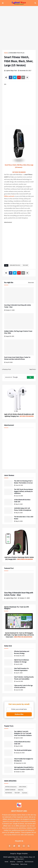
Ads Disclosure (29, 862)
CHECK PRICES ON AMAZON (25, 559)
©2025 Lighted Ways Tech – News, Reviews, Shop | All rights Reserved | (19, 858)
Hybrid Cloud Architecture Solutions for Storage (21, 661)
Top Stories (25, 793)
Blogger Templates (22, 854)
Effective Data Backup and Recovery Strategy (22, 652)
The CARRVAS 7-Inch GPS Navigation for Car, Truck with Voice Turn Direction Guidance (23, 734)
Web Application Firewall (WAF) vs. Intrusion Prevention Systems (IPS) (24, 768)
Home (6, 53)
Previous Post (7, 369)
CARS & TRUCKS (23, 787)
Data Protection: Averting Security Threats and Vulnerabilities (24, 678)
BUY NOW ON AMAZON (19, 172)
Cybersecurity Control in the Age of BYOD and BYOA (23, 687)
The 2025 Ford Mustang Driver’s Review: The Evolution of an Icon (23, 482)
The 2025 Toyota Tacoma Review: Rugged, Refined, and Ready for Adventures (24, 491)
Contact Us (20, 862)
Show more (31, 283)
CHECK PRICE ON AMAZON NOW (23, 637)
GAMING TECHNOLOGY (10, 790)
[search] (15, 377)
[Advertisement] (19, 28)
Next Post (32, 369)
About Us (13, 862)
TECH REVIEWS (9, 793)
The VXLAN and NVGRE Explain (23, 750)
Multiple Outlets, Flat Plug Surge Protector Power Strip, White (18, 332)
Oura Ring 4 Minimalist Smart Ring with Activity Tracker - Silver (17, 306)
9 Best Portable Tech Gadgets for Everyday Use (24, 760)
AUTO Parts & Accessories (11, 787)
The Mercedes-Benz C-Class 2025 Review (24, 518)
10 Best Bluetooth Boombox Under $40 (22, 501)
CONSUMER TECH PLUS (17, 53)
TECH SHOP (25, 265)
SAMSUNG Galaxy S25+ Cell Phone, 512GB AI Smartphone (23, 509)
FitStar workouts (9, 196)
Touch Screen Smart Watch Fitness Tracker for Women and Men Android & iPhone (17, 358)
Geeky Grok (20, 790)
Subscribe (19, 714)
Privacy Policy (15, 864)
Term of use (24, 864)
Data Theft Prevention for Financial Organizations (21, 670)
